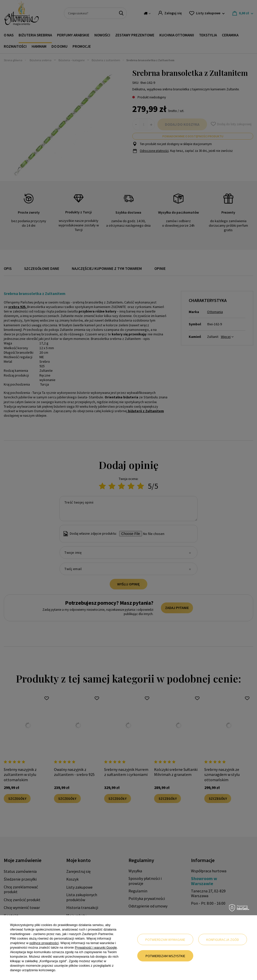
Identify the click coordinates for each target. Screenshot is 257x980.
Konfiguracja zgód (223, 940)
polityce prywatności (44, 943)
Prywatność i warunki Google (96, 947)
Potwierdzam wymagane (165, 940)
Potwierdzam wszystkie (165, 956)
